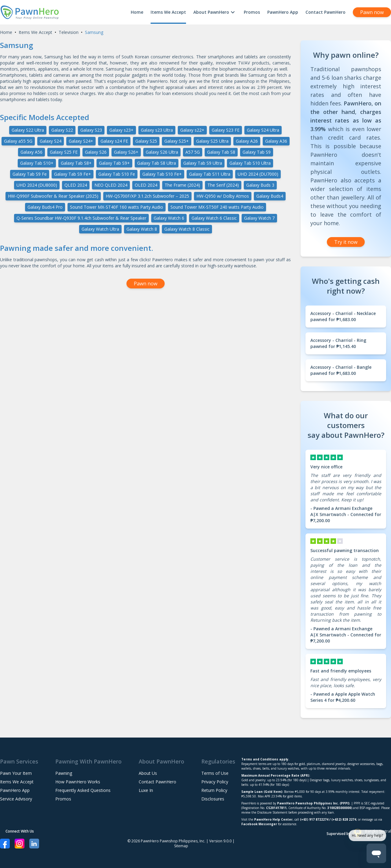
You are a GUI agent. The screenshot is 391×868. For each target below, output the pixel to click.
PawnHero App (283, 12)
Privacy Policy (215, 782)
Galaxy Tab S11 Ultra (210, 174)
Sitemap (181, 846)
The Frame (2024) (182, 185)
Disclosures (213, 799)
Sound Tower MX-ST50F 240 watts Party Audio (217, 207)
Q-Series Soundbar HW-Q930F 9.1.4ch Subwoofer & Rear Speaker (81, 218)
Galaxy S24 (51, 141)
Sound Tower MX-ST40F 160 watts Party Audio (117, 207)
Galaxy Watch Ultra (100, 229)
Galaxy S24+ (81, 141)
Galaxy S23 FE (226, 130)
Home (137, 12)
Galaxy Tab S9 (257, 152)
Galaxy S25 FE (64, 152)
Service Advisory (16, 799)
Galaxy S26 (96, 152)
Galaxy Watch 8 (142, 229)
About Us (148, 773)
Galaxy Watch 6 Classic (214, 218)
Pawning (64, 773)
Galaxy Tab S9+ (114, 163)
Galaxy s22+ (192, 130)
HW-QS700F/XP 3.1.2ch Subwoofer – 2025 (147, 196)
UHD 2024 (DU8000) (37, 185)
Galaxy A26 (247, 141)
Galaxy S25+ (177, 141)
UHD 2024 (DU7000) (258, 174)
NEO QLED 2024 (111, 185)
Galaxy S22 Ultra (28, 130)
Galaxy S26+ (126, 152)
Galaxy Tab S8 (221, 152)
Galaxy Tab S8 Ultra (157, 163)
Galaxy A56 (31, 152)
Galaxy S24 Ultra (263, 130)
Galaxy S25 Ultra (212, 141)
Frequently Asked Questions (83, 790)
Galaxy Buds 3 (260, 185)
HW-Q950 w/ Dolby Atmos (223, 196)
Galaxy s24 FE (114, 141)
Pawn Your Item (16, 773)
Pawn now (372, 12)
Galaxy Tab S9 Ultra (203, 163)
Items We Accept (168, 12)
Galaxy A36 (276, 141)
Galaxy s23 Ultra (157, 130)
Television (69, 32)
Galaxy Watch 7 (259, 218)
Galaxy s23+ (121, 130)
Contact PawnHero (325, 12)
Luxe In (146, 790)
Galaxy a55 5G (18, 141)
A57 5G (193, 152)
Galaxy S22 (62, 130)
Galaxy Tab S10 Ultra (250, 163)
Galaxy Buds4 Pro (45, 207)
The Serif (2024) (223, 185)
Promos (252, 12)
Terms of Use (215, 773)
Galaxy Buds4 (270, 196)
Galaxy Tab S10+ (37, 163)
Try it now (346, 242)
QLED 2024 (76, 185)
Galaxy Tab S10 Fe (117, 174)
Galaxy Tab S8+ (76, 163)
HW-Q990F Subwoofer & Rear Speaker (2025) (53, 196)
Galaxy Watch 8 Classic (187, 229)
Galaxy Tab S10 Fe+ (162, 174)
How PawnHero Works (78, 782)
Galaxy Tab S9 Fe (30, 174)
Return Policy (214, 790)
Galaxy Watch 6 (169, 218)
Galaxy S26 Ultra (162, 152)
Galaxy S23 (91, 130)
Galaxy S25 (146, 141)
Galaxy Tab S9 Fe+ (73, 174)
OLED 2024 (146, 185)
